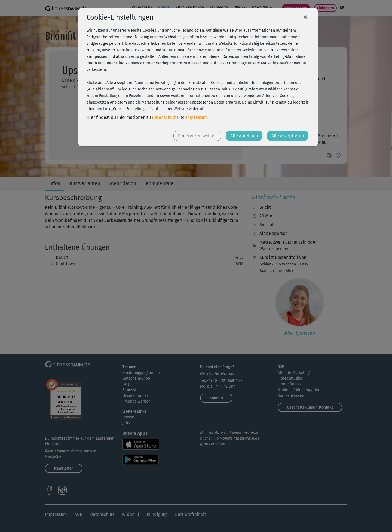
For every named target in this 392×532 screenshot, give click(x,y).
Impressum (197, 117)
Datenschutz (164, 117)
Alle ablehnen (244, 136)
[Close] (305, 17)
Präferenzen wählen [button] (197, 136)
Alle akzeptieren (288, 136)
